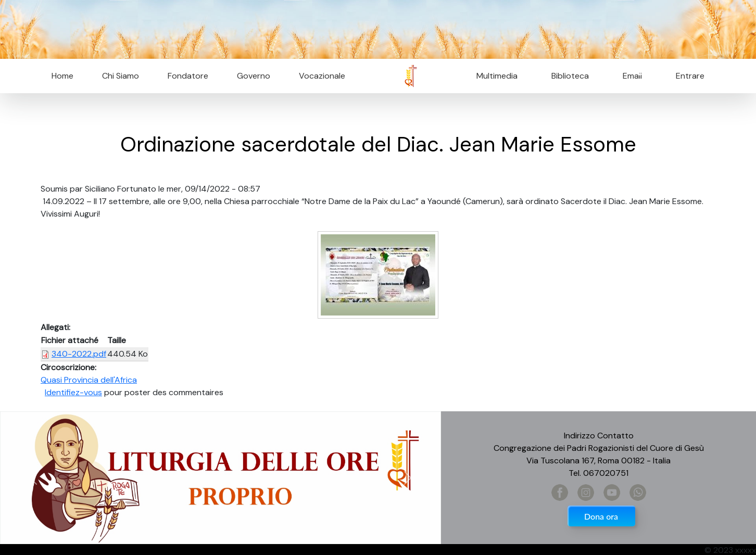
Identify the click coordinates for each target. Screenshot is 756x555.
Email (629, 76)
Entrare (690, 76)
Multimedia (497, 76)
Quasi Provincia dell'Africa (89, 380)
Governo (254, 76)
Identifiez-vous (73, 392)
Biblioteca (570, 76)
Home (62, 76)
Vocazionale (322, 76)
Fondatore (188, 76)
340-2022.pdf (79, 354)
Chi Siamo (121, 76)
